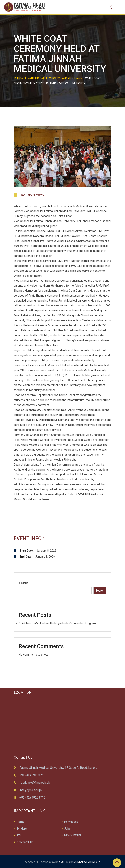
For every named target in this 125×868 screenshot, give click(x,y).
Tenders (22, 829)
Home (20, 822)
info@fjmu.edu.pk (31, 790)
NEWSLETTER (73, 835)
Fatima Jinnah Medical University (79, 862)
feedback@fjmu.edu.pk (35, 783)
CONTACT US (25, 842)
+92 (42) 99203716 (32, 798)
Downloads (71, 822)
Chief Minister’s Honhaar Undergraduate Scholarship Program (57, 623)
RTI (19, 835)
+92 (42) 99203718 (32, 775)
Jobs (67, 829)
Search (24, 583)
